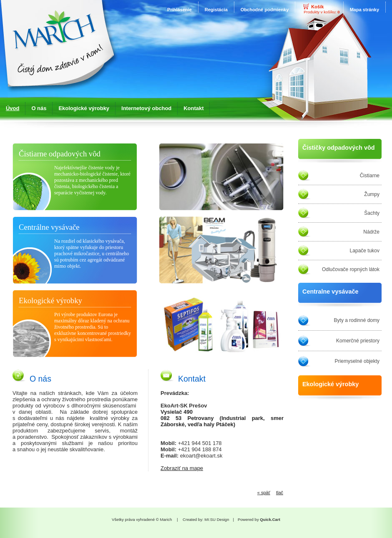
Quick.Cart (270, 519)
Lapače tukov (365, 251)
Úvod (13, 108)
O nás (39, 108)
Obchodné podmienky (265, 10)
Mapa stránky (364, 10)
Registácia (216, 10)
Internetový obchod (146, 108)
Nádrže (371, 232)
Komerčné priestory (358, 341)
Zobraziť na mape (182, 468)
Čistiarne (370, 176)
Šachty (372, 213)
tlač (280, 493)
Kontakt (193, 108)
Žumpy (372, 194)
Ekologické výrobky (84, 108)
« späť (264, 493)
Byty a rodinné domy (357, 320)
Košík (317, 7)
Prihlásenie (180, 10)
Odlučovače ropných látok (351, 269)
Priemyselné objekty (357, 361)
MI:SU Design (217, 519)
